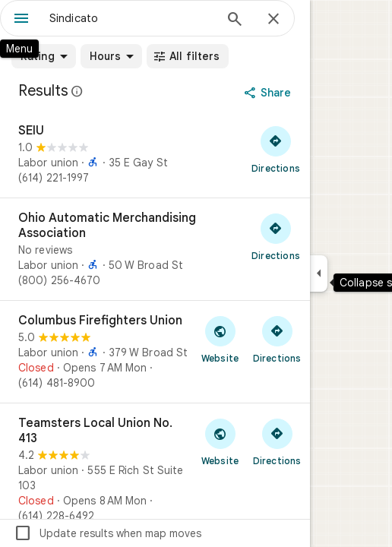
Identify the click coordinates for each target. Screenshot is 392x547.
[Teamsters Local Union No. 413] (155, 470)
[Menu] (21, 20)
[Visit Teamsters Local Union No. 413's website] (220, 441)
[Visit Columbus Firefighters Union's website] (220, 339)
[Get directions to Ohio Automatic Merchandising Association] (276, 236)
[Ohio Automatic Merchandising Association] (155, 249)
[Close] (273, 20)
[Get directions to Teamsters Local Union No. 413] (277, 441)
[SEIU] (155, 154)
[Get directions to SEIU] (276, 149)
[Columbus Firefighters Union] (155, 352)
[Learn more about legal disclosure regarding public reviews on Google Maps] (77, 91)
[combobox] (131, 18)
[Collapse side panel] (319, 273)
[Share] (269, 93)
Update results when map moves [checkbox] (107, 533)
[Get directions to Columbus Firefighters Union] (277, 339)
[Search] (235, 21)
